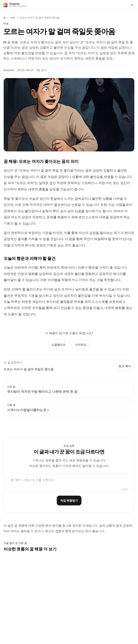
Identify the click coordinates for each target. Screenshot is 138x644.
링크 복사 (125, 366)
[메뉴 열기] (132, 5)
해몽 (13, 18)
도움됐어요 (59, 345)
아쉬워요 (81, 345)
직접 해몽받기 (69, 501)
